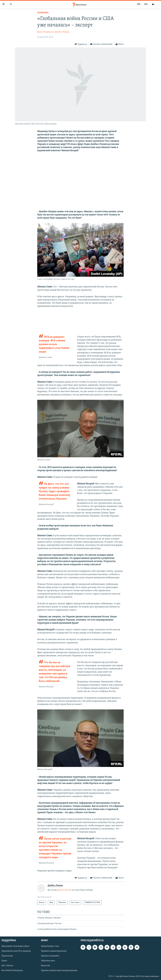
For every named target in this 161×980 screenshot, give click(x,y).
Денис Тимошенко (46, 32)
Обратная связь (48, 961)
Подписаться (7, 956)
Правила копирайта (50, 956)
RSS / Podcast (7, 966)
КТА (146, 4)
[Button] (81, 44)
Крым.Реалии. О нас (50, 946)
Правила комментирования (54, 951)
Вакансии (46, 966)
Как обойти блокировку (12, 970)
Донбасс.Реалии (62, 32)
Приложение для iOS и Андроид (16, 951)
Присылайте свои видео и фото (15, 946)
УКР (139, 4)
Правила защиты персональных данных (59, 970)
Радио (4, 961)
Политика (43, 13)
